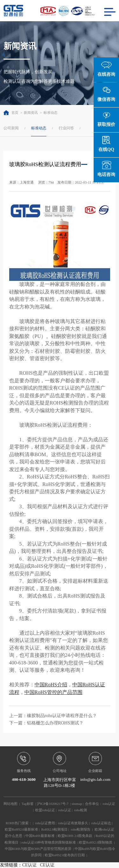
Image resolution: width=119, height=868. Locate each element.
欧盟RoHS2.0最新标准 (21, 829)
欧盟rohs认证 (45, 810)
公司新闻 (11, 128)
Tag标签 (28, 804)
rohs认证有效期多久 (73, 823)
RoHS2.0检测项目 (54, 829)
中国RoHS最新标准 (40, 836)
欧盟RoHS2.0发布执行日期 (65, 855)
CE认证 (30, 865)
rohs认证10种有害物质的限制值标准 (49, 842)
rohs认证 (109, 804)
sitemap (77, 804)
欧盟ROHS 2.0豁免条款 (75, 836)
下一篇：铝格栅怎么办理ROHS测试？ (46, 723)
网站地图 (10, 804)
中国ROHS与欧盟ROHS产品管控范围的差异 (38, 849)
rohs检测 (81, 810)
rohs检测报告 (81, 829)
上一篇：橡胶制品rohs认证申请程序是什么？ (53, 716)
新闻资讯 (31, 113)
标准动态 (50, 113)
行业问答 (66, 128)
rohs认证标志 (101, 823)
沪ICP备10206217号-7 (53, 804)
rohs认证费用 (45, 823)
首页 (11, 113)
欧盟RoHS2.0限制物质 (96, 842)
